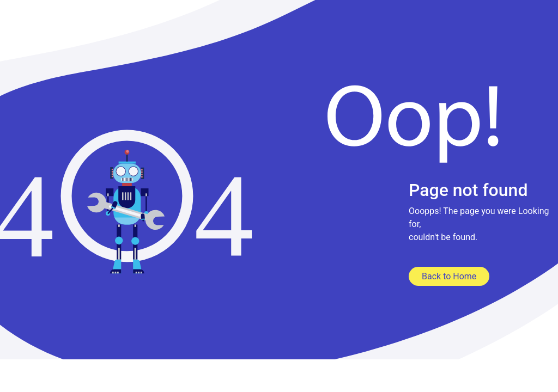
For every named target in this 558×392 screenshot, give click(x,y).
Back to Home (449, 276)
